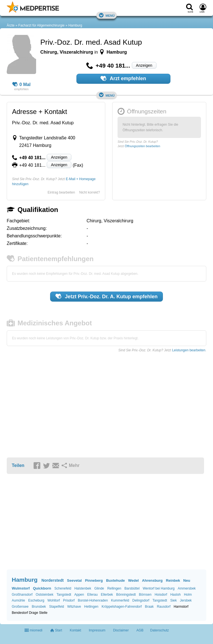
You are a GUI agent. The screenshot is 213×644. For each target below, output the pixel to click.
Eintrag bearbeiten (61, 192)
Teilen (18, 465)
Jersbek (186, 600)
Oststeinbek (44, 595)
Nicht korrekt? (90, 192)
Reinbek (173, 580)
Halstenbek (83, 588)
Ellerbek (107, 595)
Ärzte (11, 25)
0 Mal (22, 85)
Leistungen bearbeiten (189, 350)
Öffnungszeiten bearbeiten (142, 146)
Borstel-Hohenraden (93, 600)
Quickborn (42, 588)
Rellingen (114, 588)
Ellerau (93, 595)
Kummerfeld (120, 600)
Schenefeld (63, 588)
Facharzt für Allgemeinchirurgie (41, 25)
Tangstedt (64, 595)
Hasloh (175, 595)
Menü (107, 15)
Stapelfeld (56, 607)
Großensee (20, 607)
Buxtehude (115, 580)
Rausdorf (164, 607)
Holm (188, 595)
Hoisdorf (161, 595)
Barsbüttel (132, 588)
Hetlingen (91, 607)
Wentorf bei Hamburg (159, 588)
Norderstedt (52, 580)
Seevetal (74, 580)
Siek (173, 600)
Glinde (99, 588)
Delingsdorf (141, 600)
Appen (79, 595)
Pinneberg (94, 580)
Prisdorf (69, 600)
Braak (149, 607)
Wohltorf (53, 600)
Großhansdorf (22, 595)
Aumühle (18, 600)
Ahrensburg (152, 580)
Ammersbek (187, 588)
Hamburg (75, 25)
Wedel (134, 580)
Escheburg (36, 600)
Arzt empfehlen (123, 78)
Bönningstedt (126, 595)
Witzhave (74, 607)
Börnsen (145, 595)
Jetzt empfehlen (106, 296)
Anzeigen (144, 65)
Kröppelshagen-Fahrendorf (122, 607)
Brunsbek (39, 607)
